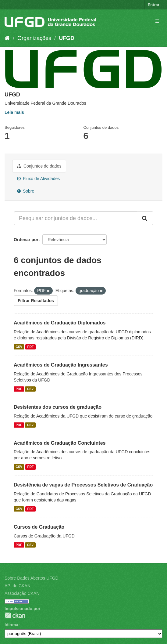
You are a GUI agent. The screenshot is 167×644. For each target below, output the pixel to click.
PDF (30, 347)
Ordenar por (26, 240)
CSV (19, 347)
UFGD (67, 38)
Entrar (154, 5)
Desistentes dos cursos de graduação (58, 407)
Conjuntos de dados (39, 166)
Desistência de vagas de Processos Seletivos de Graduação (83, 485)
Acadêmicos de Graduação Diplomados (60, 323)
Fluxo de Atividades (38, 179)
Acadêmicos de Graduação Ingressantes (61, 365)
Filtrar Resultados (36, 301)
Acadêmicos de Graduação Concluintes (60, 443)
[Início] (7, 38)
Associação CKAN (22, 593)
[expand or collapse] (157, 21)
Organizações (34, 38)
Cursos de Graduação (39, 527)
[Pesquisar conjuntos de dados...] (75, 218)
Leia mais (14, 112)
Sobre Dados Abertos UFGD (32, 578)
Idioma (11, 625)
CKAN (15, 615)
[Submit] (145, 218)
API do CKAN (18, 586)
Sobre (26, 191)
